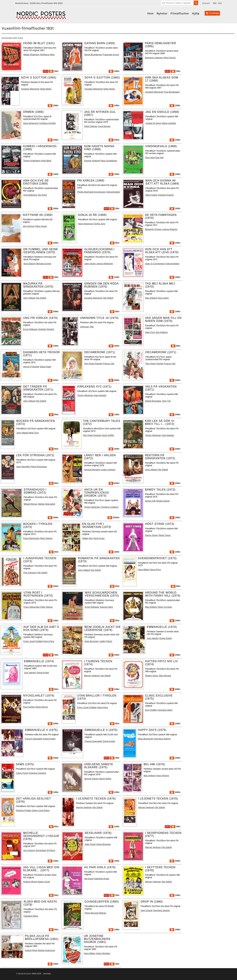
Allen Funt (150, 332)
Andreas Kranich (166, 195)
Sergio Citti (150, 501)
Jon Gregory (29, 850)
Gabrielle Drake (102, 879)
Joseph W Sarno (153, 123)
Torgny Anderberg (32, 161)
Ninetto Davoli (163, 501)
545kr (53, 380)
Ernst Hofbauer (30, 329)
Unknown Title (87, 327)
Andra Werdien (103, 953)
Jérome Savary (91, 779)
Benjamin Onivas (153, 229)
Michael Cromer (44, 264)
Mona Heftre (105, 779)
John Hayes (90, 264)
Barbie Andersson (47, 950)
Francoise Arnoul (111, 55)
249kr (114, 71)
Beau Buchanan (146, 739)
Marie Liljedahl (169, 123)
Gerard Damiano (92, 470)
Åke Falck (150, 158)
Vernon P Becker (31, 367)
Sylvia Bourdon (103, 844)
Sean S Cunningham (155, 264)
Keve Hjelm (163, 298)
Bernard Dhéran (98, 913)
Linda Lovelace (108, 470)
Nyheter (162, 13)
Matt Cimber (151, 195)
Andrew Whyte (30, 882)
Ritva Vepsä (41, 226)
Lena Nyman (104, 126)
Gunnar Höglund (92, 161)
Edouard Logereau (154, 58)
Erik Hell (159, 158)
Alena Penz (155, 570)
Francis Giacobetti (34, 739)
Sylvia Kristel (165, 638)
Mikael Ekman (30, 504)
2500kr (114, 517)
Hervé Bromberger (93, 55)
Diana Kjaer (45, 367)
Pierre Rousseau (39, 467)
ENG (220, 3)
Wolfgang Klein (47, 55)
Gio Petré (42, 195)
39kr (54, 71)
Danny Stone (151, 535)
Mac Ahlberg (151, 298)
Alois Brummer (92, 641)
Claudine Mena (31, 916)
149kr (175, 140)
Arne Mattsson (30, 195)
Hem (150, 13)
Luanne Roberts (170, 229)
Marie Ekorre (42, 707)
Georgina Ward (165, 710)
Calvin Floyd (22, 773)
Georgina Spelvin (162, 739)
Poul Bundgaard (172, 92)
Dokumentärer (113, 192)
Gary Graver (147, 910)
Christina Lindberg (110, 507)
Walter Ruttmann (31, 55)
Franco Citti (109, 364)
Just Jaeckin (153, 638)
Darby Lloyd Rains (41, 810)
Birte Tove (34, 433)
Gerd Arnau (99, 538)
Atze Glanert (29, 264)
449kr (53, 140)
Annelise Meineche (30, 89)
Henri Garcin (170, 58)
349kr (53, 105)
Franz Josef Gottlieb (33, 641)
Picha (87, 913)
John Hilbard (29, 298)
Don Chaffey (151, 710)
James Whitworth (105, 264)
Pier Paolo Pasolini (93, 364)
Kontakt (206, 3)
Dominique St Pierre (45, 850)
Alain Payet (90, 844)
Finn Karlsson (30, 573)
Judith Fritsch (106, 641)
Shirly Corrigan (165, 607)
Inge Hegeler (100, 395)
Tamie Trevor (164, 535)
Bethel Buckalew (153, 401)
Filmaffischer (180, 13)
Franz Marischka (31, 538)
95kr (115, 243)
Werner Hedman (92, 676)
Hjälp (196, 13)
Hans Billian (144, 570)
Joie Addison (162, 332)
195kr (175, 277)
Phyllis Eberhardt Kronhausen (91, 192)
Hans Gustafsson (109, 161)
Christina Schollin (47, 123)
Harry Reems (163, 776)
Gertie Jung (100, 224)
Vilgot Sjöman (91, 126)
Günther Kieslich (46, 329)
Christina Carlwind (37, 773)
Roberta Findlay (24, 810)
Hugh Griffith (108, 435)
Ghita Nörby (46, 89)
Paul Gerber (29, 707)
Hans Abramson (31, 123)
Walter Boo (88, 538)
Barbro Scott (44, 882)
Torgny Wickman (85, 395)
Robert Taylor (152, 676)
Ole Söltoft (41, 298)
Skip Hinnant (165, 676)
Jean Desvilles (23, 467)
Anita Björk (46, 161)
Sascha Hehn (106, 607)
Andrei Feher (31, 950)
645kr (114, 140)
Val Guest (89, 879)
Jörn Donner (29, 226)
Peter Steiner (46, 538)
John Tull (166, 401)
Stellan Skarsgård (46, 504)
